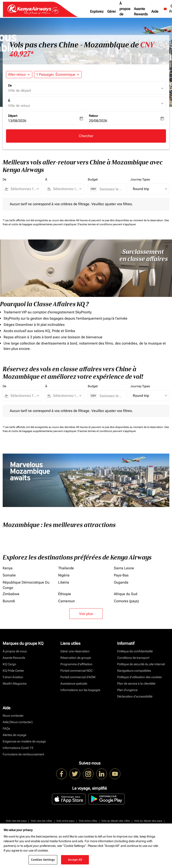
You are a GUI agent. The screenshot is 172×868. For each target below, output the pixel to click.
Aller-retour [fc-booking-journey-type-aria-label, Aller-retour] (17, 74)
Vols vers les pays (16, 821)
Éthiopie (65, 594)
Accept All (75, 860)
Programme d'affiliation (76, 664)
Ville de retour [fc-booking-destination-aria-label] (19, 106)
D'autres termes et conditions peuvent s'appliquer (107, 224)
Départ (13, 116)
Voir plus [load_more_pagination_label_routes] (86, 614)
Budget (93, 179)
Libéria (64, 582)
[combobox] (24, 189)
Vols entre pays (65, 821)
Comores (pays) (126, 601)
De (10, 85)
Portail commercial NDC (77, 671)
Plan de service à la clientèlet (136, 683)
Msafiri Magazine (15, 683)
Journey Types (140, 179)
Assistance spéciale (74, 683)
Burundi (9, 601)
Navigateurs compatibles (134, 671)
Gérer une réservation (75, 651)
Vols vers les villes (41, 821)
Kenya (8, 568)
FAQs (6, 728)
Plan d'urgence (127, 690)
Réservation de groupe (76, 658)
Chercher (86, 136)
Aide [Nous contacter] (18, 722)
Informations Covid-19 (18, 748)
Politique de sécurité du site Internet (141, 664)
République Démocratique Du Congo (26, 585)
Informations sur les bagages (80, 690)
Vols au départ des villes (116, 821)
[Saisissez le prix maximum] (111, 189)
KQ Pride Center (13, 671)
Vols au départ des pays (148, 821)
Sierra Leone (124, 568)
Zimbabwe (11, 594)
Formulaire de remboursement (23, 754)
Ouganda (121, 582)
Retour (93, 116)
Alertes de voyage (14, 735)
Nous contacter (13, 716)
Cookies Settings (43, 860)
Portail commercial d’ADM (78, 677)
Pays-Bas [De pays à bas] (121, 575)
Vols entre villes (88, 821)
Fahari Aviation (13, 677)
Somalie (9, 575)
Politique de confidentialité (135, 651)
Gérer (112, 11)
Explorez (97, 11)
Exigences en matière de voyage (24, 741)
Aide (155, 11)
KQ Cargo (9, 664)
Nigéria (64, 575)
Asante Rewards (141, 11)
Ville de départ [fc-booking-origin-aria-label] (19, 90)
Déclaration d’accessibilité (135, 696)
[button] (58, 75)
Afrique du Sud (126, 594)
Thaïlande (66, 568)
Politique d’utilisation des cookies (139, 677)
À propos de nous (125, 11)
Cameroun (67, 601)
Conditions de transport (133, 658)
